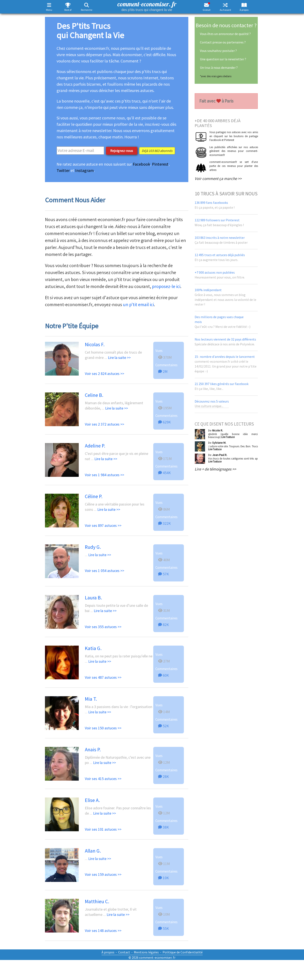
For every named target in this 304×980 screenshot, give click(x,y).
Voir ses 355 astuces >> (103, 627)
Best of (68, 10)
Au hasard (225, 10)
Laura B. (93, 598)
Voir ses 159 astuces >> (103, 874)
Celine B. (94, 395)
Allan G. (93, 851)
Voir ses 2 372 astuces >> (104, 424)
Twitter (63, 170)
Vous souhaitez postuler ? (218, 51)
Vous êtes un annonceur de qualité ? (225, 34)
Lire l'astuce (228, 437)
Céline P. (94, 496)
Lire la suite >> (119, 358)
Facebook (141, 164)
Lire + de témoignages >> (215, 469)
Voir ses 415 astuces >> (103, 779)
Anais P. (93, 750)
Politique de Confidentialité (183, 952)
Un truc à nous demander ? (219, 68)
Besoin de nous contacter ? (226, 25)
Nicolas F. (95, 344)
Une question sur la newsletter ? (223, 59)
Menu (49, 10)
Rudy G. (93, 547)
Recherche (87, 10)
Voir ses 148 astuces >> (103, 931)
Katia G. (93, 648)
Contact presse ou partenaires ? (223, 42)
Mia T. (91, 699)
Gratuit (207, 10)
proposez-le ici (166, 286)
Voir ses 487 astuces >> (103, 677)
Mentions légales (146, 952)
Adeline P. (95, 446)
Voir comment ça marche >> (218, 178)
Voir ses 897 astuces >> (103, 525)
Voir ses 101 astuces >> (103, 829)
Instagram (84, 170)
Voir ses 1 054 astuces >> (104, 571)
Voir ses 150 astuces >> (103, 728)
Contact (124, 952)
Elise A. (92, 800)
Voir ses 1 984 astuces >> (104, 475)
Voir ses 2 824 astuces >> (104, 374)
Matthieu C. (97, 901)
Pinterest (160, 164)
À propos (244, 10)
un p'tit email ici (138, 304)
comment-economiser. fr (147, 6)
